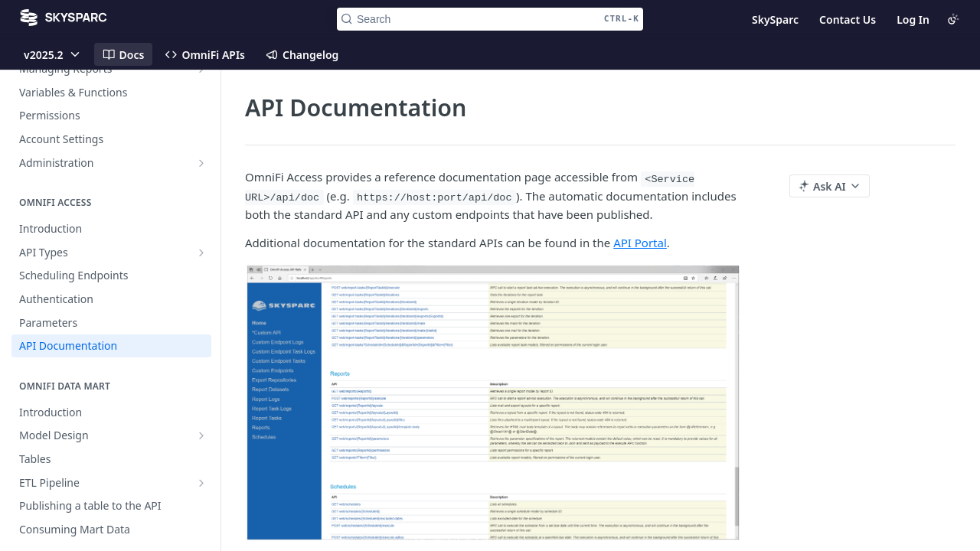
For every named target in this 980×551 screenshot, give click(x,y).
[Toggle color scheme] (953, 19)
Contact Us (848, 20)
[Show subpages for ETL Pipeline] (201, 483)
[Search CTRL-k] (490, 19)
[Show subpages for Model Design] (201, 435)
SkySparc (775, 20)
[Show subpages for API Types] (201, 253)
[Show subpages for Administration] (201, 163)
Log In (913, 20)
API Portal (640, 243)
